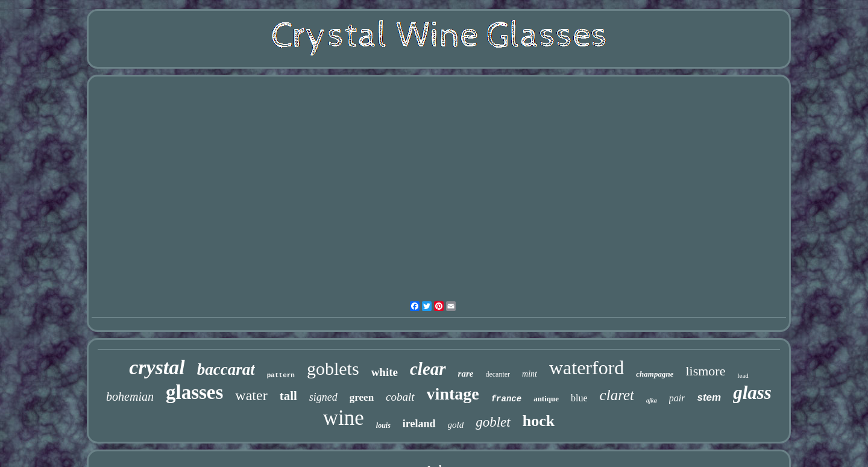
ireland (419, 424)
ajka (652, 400)
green (362, 397)
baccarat (226, 369)
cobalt (400, 397)
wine (344, 418)
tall (288, 396)
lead (743, 375)
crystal (157, 367)
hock (539, 421)
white (385, 372)
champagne (655, 374)
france (506, 399)
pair (677, 398)
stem (709, 397)
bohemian (130, 396)
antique (546, 399)
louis (383, 425)
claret (617, 395)
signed (323, 397)
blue (579, 398)
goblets (333, 368)
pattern (281, 375)
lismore (705, 371)
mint (530, 374)
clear (428, 369)
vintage (453, 394)
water (251, 395)
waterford (587, 368)
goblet (493, 422)
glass (752, 393)
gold (456, 425)
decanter (498, 374)
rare (466, 374)
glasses (194, 392)
